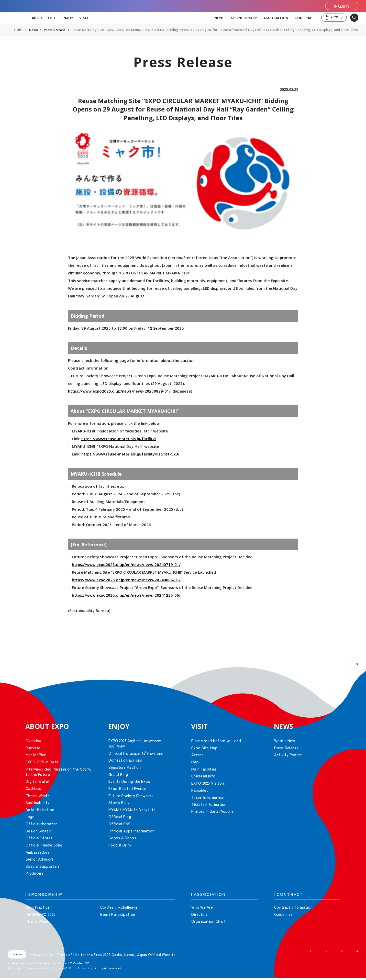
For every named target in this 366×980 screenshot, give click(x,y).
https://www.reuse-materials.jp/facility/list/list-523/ (130, 454)
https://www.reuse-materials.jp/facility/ (119, 439)
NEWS (219, 18)
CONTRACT (305, 18)
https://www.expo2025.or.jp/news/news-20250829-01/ (119, 391)
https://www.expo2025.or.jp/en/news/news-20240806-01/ (126, 580)
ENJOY (67, 18)
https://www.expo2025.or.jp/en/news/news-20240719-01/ (126, 564)
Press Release (55, 30)
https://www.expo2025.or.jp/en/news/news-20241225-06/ (126, 595)
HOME (19, 30)
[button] (351, 671)
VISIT (84, 18)
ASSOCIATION (276, 18)
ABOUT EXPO (43, 18)
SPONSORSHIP (244, 18)
